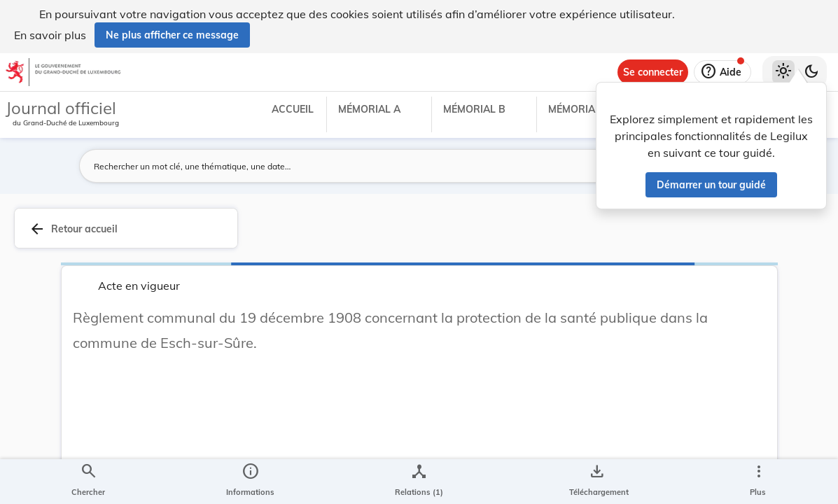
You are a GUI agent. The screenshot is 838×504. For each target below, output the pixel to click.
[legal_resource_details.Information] (250, 482)
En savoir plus (50, 35)
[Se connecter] (653, 72)
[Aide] (722, 72)
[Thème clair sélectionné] (783, 72)
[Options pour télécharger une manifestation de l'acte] (596, 482)
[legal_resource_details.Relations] (419, 482)
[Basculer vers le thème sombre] (811, 72)
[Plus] (758, 482)
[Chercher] (88, 482)
